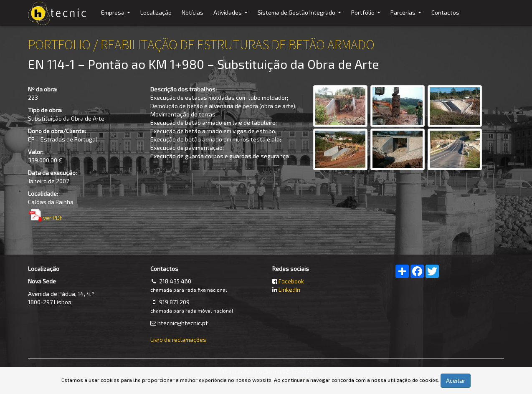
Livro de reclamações (178, 340)
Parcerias (407, 17)
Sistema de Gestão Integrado (300, 17)
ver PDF (53, 218)
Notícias (193, 12)
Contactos (445, 12)
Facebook (291, 281)
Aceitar (456, 380)
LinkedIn (289, 289)
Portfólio (367, 17)
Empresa (117, 17)
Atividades (232, 17)
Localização (156, 12)
